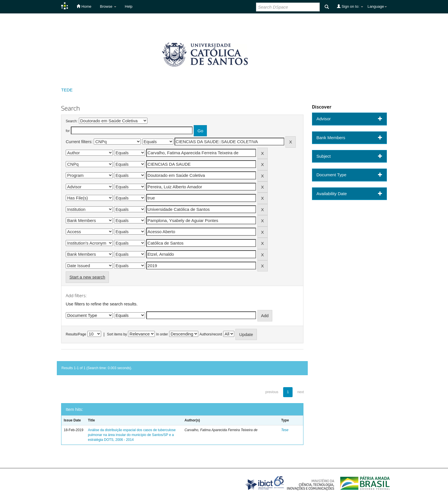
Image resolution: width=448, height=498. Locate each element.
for (68, 131)
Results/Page (76, 334)
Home (84, 6)
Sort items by (117, 334)
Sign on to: (350, 6)
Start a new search (87, 277)
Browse (108, 6)
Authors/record (211, 334)
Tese (285, 430)
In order (162, 334)
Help (129, 6)
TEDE (67, 90)
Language (377, 6)
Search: (72, 121)
